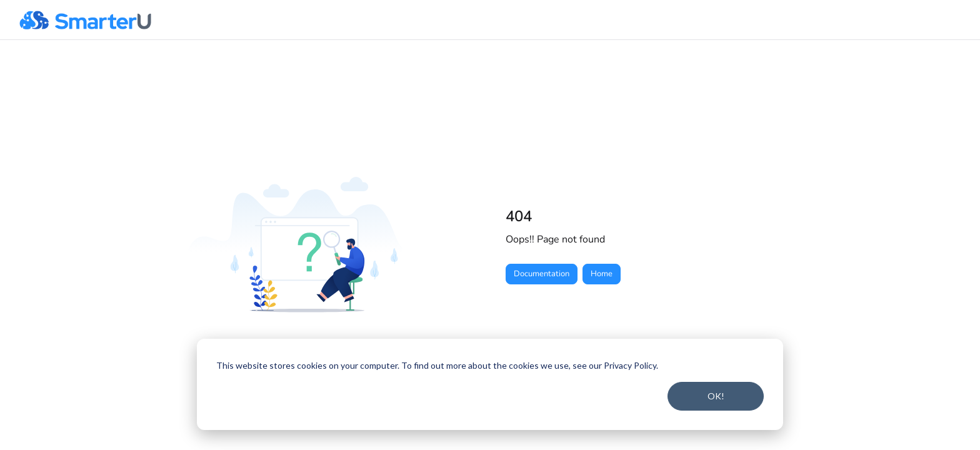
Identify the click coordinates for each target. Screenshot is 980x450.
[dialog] (490, 384)
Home (602, 274)
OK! (716, 396)
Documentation (542, 274)
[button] (85, 20)
